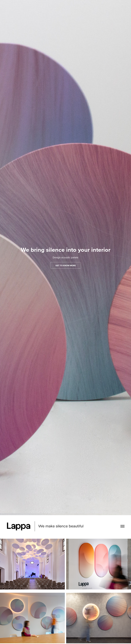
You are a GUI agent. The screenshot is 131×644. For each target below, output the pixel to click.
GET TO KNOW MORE (66, 265)
